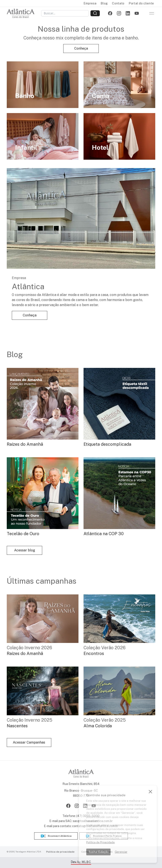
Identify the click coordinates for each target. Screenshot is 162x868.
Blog (104, 3)
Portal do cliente (141, 3)
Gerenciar (121, 852)
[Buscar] (65, 13)
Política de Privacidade (101, 842)
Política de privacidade (60, 852)
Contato (118, 3)
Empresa (90, 3)
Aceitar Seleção (99, 852)
